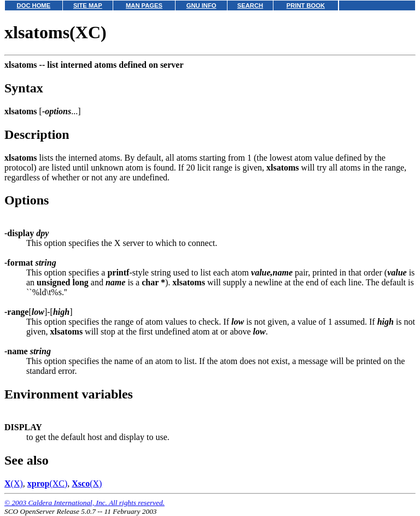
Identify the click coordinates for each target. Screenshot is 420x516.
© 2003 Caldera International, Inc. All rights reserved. (84, 503)
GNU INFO (202, 5)
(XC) (48, 483)
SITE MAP (88, 5)
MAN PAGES (144, 5)
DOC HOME (34, 5)
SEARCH (250, 5)
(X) (14, 483)
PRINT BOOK (306, 5)
